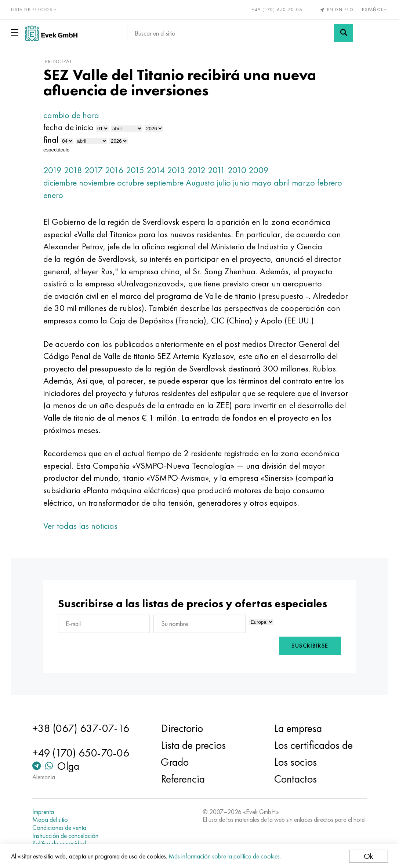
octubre (130, 182)
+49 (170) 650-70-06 (277, 10)
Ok (369, 856)
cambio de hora (71, 115)
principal (59, 61)
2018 (73, 170)
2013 (176, 170)
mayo (262, 182)
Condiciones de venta (59, 828)
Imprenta (43, 812)
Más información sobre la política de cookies (224, 856)
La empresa (298, 728)
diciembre (60, 182)
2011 (217, 170)
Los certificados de (313, 745)
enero (53, 195)
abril (282, 182)
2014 (156, 170)
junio (241, 182)
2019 (52, 170)
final (51, 140)
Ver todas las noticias (80, 526)
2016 (114, 170)
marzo (303, 182)
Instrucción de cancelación (65, 836)
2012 (197, 170)
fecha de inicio (68, 127)
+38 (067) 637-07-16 (81, 728)
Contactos (295, 779)
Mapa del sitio (50, 820)
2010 (237, 170)
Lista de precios (193, 745)
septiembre (165, 182)
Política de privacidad (59, 843)
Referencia (183, 779)
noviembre (97, 182)
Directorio (182, 728)
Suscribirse (310, 646)
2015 (135, 170)
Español (375, 10)
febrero (330, 182)
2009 (259, 170)
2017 (94, 170)
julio (224, 182)
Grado (175, 762)
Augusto (200, 182)
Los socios (295, 762)
